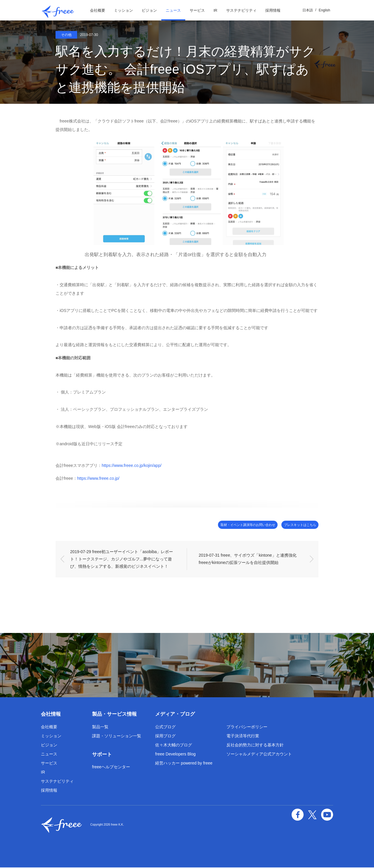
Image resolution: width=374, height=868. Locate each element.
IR (215, 10)
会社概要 (98, 10)
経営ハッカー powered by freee (184, 764)
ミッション (123, 10)
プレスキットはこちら (294, 525)
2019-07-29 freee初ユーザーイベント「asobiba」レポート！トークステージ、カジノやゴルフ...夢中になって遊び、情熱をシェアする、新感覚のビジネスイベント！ (122, 560)
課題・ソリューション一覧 (117, 736)
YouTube (328, 814)
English (324, 10)
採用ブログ (165, 736)
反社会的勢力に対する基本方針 (255, 746)
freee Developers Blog (175, 755)
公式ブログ (165, 727)
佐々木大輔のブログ (174, 746)
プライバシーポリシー (247, 727)
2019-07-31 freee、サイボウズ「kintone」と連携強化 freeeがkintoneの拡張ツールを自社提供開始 (249, 559)
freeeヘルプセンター (111, 767)
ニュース (173, 10)
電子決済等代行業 (243, 736)
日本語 (308, 10)
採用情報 (273, 10)
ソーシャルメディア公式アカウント (259, 755)
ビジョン (149, 10)
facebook (301, 814)
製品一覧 (100, 727)
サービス (197, 10)
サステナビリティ (241, 10)
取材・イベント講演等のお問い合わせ (227, 525)
